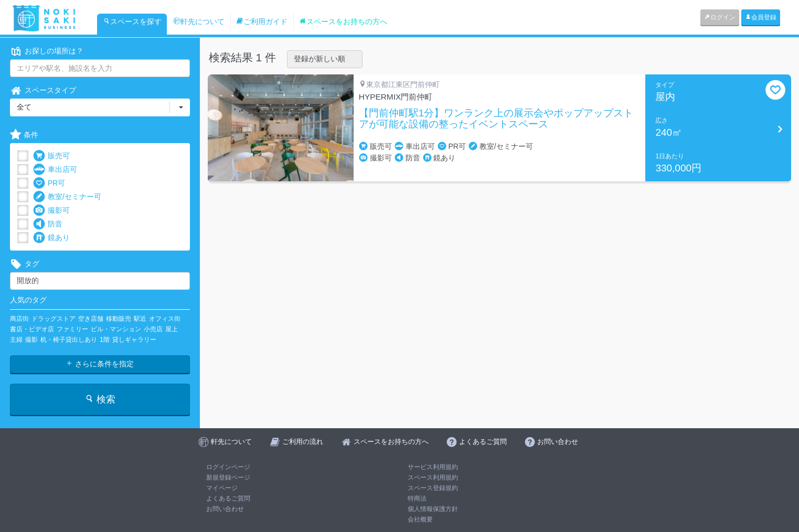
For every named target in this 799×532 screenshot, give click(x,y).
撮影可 (51, 210)
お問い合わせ (225, 509)
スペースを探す (132, 21)
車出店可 (55, 170)
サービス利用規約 (433, 467)
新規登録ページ (228, 477)
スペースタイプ (43, 90)
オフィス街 (165, 319)
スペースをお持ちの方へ (343, 21)
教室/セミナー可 (67, 197)
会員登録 (761, 17)
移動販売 (119, 319)
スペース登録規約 (433, 488)
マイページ (222, 488)
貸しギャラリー (134, 340)
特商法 (417, 498)
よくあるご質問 (228, 498)
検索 (100, 399)
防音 (48, 224)
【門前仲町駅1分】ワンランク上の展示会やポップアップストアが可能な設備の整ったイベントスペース (496, 119)
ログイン (720, 17)
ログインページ (228, 467)
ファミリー (72, 329)
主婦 (16, 340)
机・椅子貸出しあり (69, 340)
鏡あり (51, 238)
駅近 (140, 319)
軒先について (199, 21)
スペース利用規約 (433, 477)
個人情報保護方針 (433, 509)
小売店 (153, 329)
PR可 (49, 183)
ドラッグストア (54, 319)
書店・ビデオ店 (32, 329)
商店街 (19, 319)
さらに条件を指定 (100, 364)
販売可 (51, 156)
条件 (24, 135)
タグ (25, 264)
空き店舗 (91, 319)
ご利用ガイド (262, 21)
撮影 (31, 340)
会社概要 (420, 519)
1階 (105, 340)
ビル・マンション (116, 329)
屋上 (172, 329)
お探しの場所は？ (47, 51)
